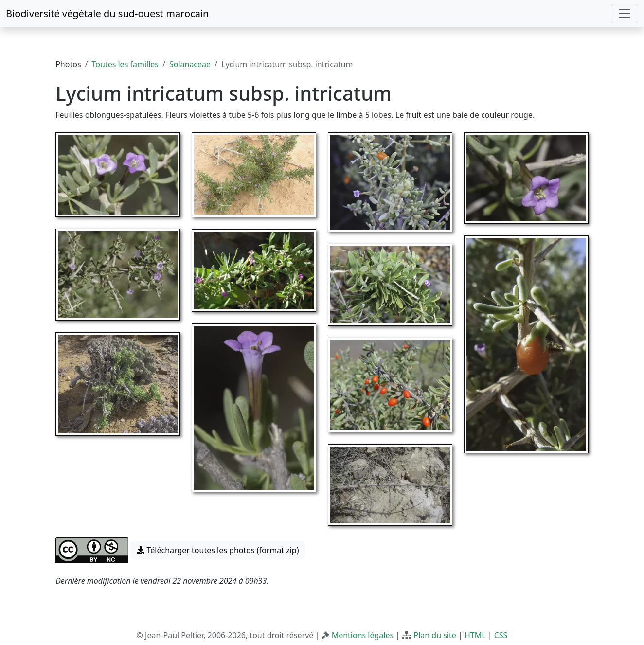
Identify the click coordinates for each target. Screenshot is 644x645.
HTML (475, 635)
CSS (501, 635)
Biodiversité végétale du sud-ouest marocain (107, 13)
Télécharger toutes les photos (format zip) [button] (218, 550)
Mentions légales (363, 635)
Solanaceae (190, 64)
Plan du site (435, 635)
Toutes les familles (125, 64)
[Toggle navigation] (625, 14)
